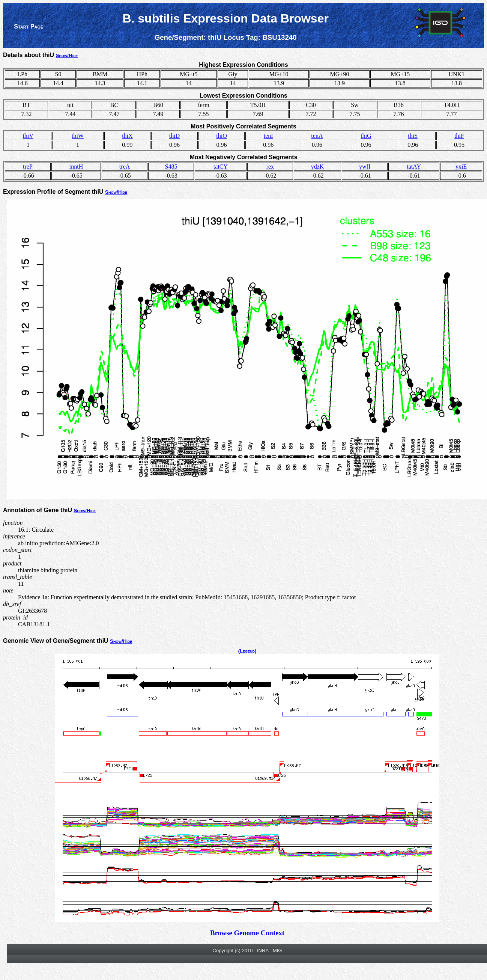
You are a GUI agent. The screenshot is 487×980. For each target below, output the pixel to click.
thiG (366, 136)
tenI (268, 136)
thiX (127, 136)
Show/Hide (67, 55)
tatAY (414, 167)
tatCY (221, 167)
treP (28, 167)
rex (270, 167)
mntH (76, 167)
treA (125, 167)
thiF (459, 136)
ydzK (318, 167)
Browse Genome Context (247, 933)
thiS (413, 136)
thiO (221, 136)
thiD (174, 136)
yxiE (461, 167)
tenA (317, 136)
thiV (28, 136)
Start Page (29, 26)
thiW (78, 136)
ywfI (365, 167)
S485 (171, 167)
